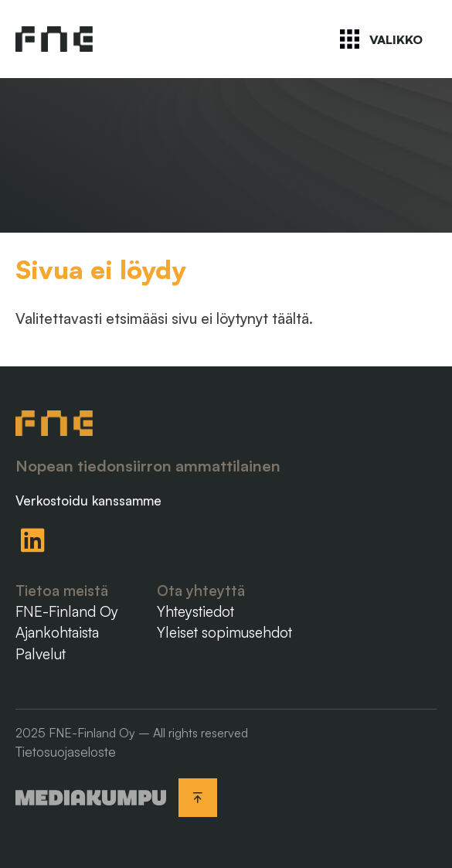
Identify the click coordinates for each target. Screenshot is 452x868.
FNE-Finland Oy (67, 611)
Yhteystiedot (195, 611)
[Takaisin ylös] (198, 798)
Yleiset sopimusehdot (224, 632)
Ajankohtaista (57, 632)
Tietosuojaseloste (66, 752)
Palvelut (41, 654)
